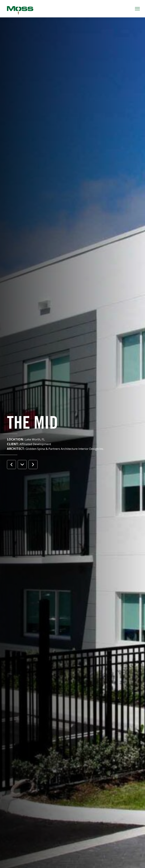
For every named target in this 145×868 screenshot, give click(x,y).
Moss (20, 10)
